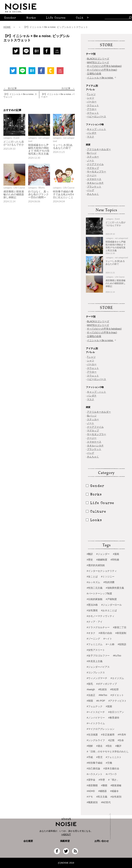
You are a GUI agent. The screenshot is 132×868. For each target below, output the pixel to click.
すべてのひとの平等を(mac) (102, 70)
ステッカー (93, 157)
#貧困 (109, 706)
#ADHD (91, 791)
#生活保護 (92, 735)
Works (31, 18)
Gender (10, 18)
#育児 (99, 757)
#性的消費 (109, 582)
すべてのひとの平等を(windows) (104, 66)
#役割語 (122, 644)
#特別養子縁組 (95, 763)
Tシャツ (91, 94)
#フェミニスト (114, 757)
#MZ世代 (106, 802)
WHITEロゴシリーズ (98, 62)
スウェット (93, 105)
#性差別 (102, 689)
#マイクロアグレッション (101, 729)
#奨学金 (91, 780)
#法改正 (91, 695)
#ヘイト (108, 639)
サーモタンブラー (96, 172)
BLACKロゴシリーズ (98, 59)
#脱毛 (90, 684)
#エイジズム (117, 678)
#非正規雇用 (108, 735)
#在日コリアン (116, 712)
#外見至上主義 (95, 661)
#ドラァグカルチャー (98, 627)
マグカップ (93, 168)
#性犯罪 (114, 689)
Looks (94, 520)
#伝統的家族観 (95, 599)
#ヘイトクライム (96, 723)
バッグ (91, 190)
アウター (92, 109)
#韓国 (90, 701)
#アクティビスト (117, 701)
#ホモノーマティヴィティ (101, 616)
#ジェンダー (103, 554)
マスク (91, 137)
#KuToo (117, 656)
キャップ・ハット (96, 129)
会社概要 (28, 841)
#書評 (118, 746)
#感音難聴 (92, 785)
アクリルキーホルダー (99, 149)
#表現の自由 (105, 633)
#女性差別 (116, 797)
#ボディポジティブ (107, 684)
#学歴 (102, 780)
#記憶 (111, 740)
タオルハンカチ (95, 183)
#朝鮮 (90, 746)
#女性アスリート (96, 650)
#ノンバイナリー (96, 718)
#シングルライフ (96, 740)
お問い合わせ (102, 841)
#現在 (109, 746)
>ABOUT (66, 834)
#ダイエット (117, 695)
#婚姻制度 (102, 560)
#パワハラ (111, 774)
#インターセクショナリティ (102, 571)
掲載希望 (64, 841)
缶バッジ (92, 153)
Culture (83, 18)
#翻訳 (90, 554)
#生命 (121, 740)
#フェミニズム (95, 644)
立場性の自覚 (94, 74)
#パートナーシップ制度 (99, 593)
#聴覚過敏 (116, 785)
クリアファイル (95, 164)
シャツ (91, 98)
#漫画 (116, 554)
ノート (91, 160)
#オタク (91, 633)
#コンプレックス (96, 673)
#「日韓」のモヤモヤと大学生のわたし (108, 752)
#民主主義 (102, 797)
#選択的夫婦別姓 (96, 565)
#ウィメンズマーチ (97, 678)
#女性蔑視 (92, 610)
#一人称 (110, 644)
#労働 (109, 763)
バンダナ (92, 133)
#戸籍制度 (111, 599)
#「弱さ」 (114, 780)
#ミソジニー (108, 577)
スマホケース (94, 179)
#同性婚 (115, 560)
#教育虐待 (114, 718)
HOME (7, 27)
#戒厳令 (114, 791)
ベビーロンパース (96, 116)
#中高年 (122, 735)
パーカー (92, 102)
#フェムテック (95, 706)
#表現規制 (121, 633)
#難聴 (104, 785)
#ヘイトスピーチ (96, 712)
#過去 (99, 746)
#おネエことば (109, 610)
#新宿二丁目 (120, 627)
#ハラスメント (95, 774)
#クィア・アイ (95, 622)
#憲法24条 (92, 605)
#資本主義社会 (111, 768)
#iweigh (91, 689)
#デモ (90, 797)
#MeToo (103, 695)
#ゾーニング (93, 639)
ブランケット (94, 187)
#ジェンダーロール (112, 605)
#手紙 (90, 757)
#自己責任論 (93, 768)
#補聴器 (102, 791)
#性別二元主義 (95, 588)
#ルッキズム (93, 582)
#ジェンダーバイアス (98, 667)
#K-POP (101, 701)
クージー (92, 175)
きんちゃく (93, 194)
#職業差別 (92, 802)
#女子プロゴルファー (98, 656)
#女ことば (92, 577)
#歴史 (90, 560)
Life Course (56, 18)
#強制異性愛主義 (115, 588)
